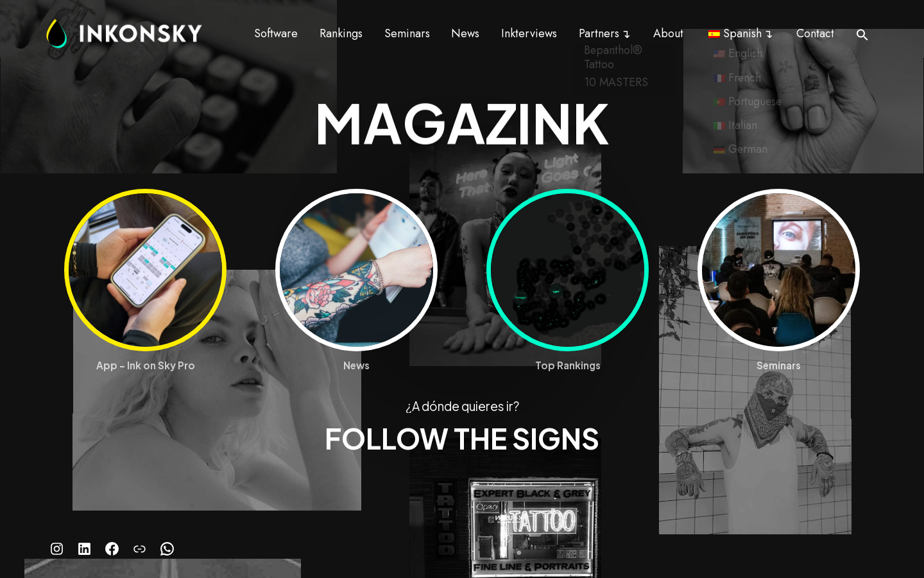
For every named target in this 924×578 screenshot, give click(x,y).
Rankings (341, 33)
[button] (862, 34)
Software (276, 33)
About (668, 33)
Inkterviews (529, 33)
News (465, 33)
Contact (815, 33)
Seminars (407, 33)
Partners (599, 33)
